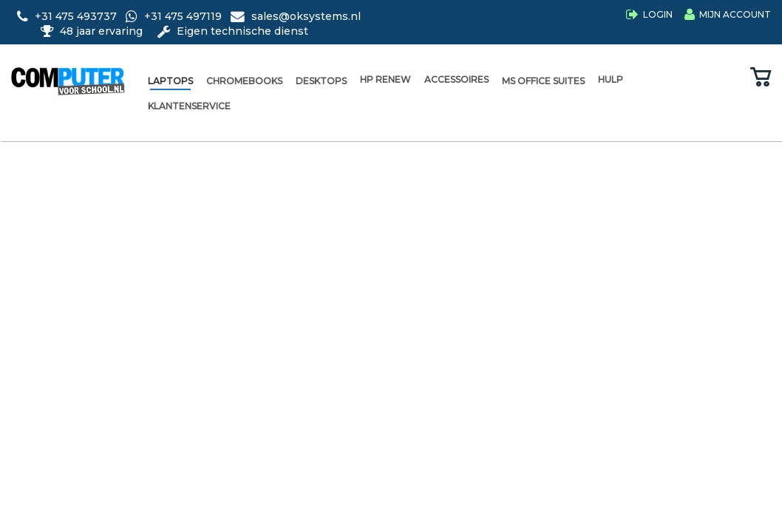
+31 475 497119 (175, 16)
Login (658, 14)
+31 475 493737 (68, 16)
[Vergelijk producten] (729, 78)
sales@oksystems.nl (296, 16)
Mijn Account (735, 14)
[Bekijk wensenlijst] (699, 78)
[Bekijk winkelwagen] (760, 78)
